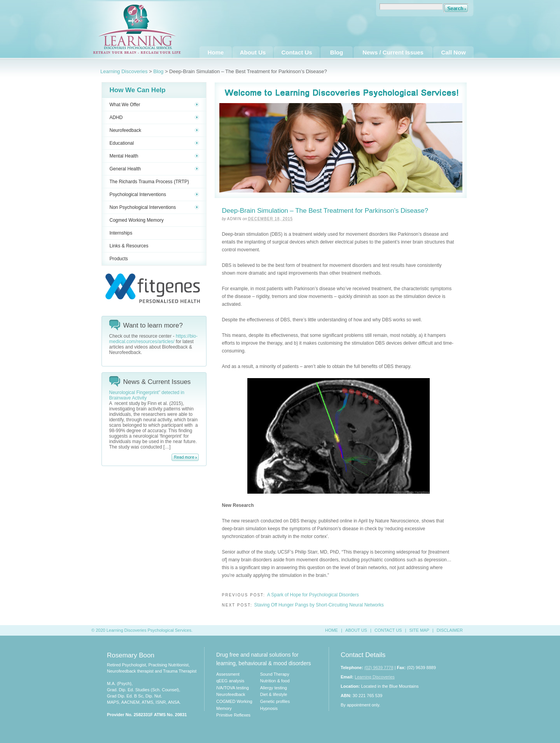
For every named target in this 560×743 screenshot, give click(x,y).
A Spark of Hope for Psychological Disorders (313, 595)
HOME (332, 630)
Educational (154, 143)
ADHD (154, 117)
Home (216, 52)
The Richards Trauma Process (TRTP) (150, 182)
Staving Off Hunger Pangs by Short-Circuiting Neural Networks (319, 605)
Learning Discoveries (124, 71)
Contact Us (297, 52)
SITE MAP (419, 630)
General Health (154, 169)
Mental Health (154, 156)
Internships (121, 233)
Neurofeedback (154, 130)
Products (119, 259)
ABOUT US (356, 630)
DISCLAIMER (450, 630)
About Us (253, 52)
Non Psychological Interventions (154, 207)
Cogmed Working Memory (137, 220)
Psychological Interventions (154, 195)
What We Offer (154, 105)
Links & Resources (129, 246)
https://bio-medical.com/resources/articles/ (153, 339)
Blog (337, 52)
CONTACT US (388, 630)
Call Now (453, 52)
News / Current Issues (393, 52)
